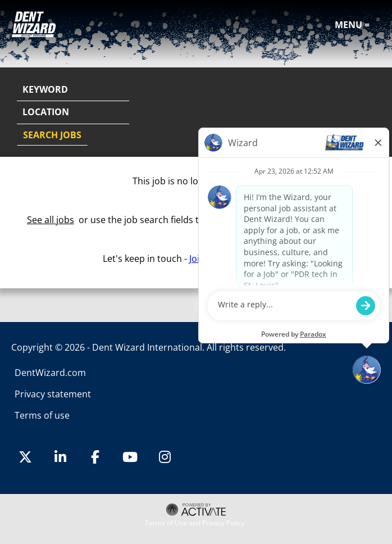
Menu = (352, 25)
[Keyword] (73, 90)
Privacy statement (53, 394)
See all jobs (51, 220)
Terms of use (42, 415)
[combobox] (73, 112)
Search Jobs (52, 135)
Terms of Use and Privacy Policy (195, 523)
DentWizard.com (50, 373)
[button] (371, 113)
